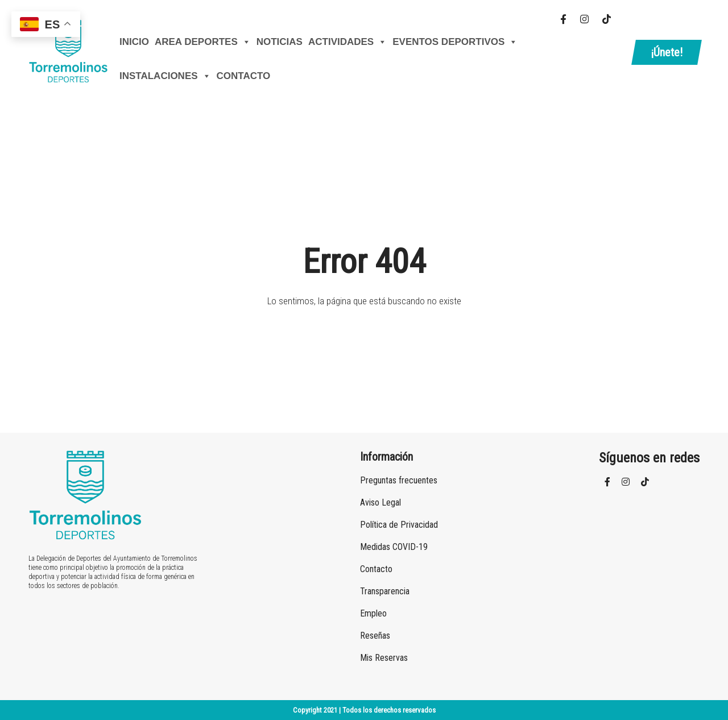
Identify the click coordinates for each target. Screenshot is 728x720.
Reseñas (375, 636)
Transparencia (385, 591)
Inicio (134, 42)
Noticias (280, 42)
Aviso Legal (380, 502)
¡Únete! (667, 52)
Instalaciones (165, 76)
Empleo (373, 613)
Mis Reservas (384, 658)
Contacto (244, 76)
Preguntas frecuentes (399, 480)
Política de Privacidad (399, 525)
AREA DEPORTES (203, 42)
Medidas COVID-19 (394, 547)
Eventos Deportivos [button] (455, 42)
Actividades (348, 42)
